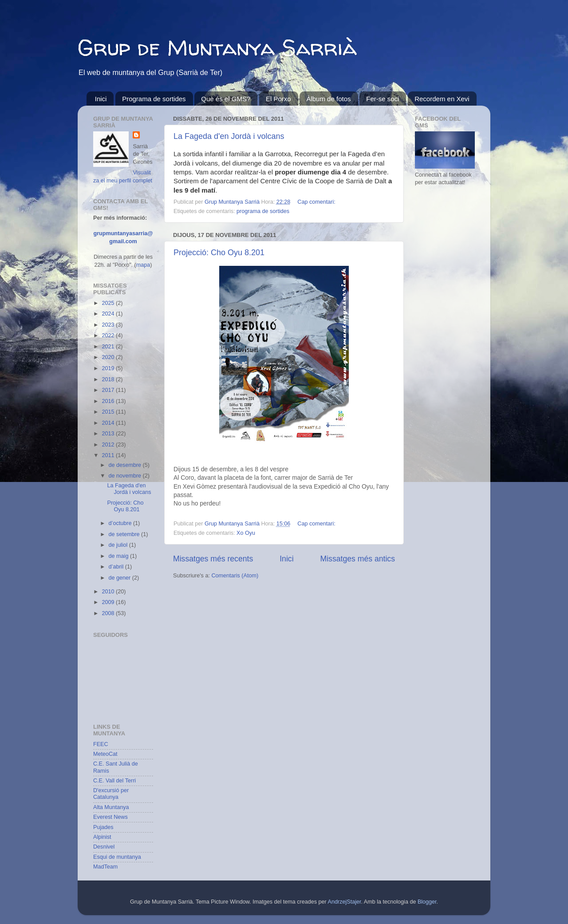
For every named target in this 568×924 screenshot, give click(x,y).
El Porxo (278, 99)
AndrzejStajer (345, 902)
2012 (109, 445)
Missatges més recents (213, 559)
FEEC (101, 744)
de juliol (119, 545)
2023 (109, 325)
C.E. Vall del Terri (114, 781)
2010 (109, 592)
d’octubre (121, 523)
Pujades (103, 827)
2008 (109, 613)
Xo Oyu (246, 533)
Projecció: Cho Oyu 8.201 (219, 253)
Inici (101, 99)
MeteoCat (105, 754)
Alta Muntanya (111, 807)
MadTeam (105, 867)
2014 (109, 423)
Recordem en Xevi (442, 99)
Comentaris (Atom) (235, 576)
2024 (109, 314)
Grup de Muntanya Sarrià (217, 47)
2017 (109, 390)
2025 (109, 303)
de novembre (126, 476)
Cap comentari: (316, 202)
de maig (119, 556)
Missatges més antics (358, 559)
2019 (109, 368)
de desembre (126, 465)
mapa (143, 265)
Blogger (427, 902)
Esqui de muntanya (117, 857)
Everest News (110, 817)
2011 (109, 455)
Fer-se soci (383, 99)
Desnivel (104, 847)
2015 (109, 412)
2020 (109, 357)
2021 (109, 347)
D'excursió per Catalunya (111, 794)
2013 (109, 434)
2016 (109, 401)
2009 (109, 602)
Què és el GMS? (226, 99)
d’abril (117, 567)
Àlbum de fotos (328, 99)
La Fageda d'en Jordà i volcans (229, 136)
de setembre (125, 534)
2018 (109, 379)
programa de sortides (263, 211)
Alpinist (102, 837)
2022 (109, 336)
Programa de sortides (154, 99)
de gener (120, 578)
